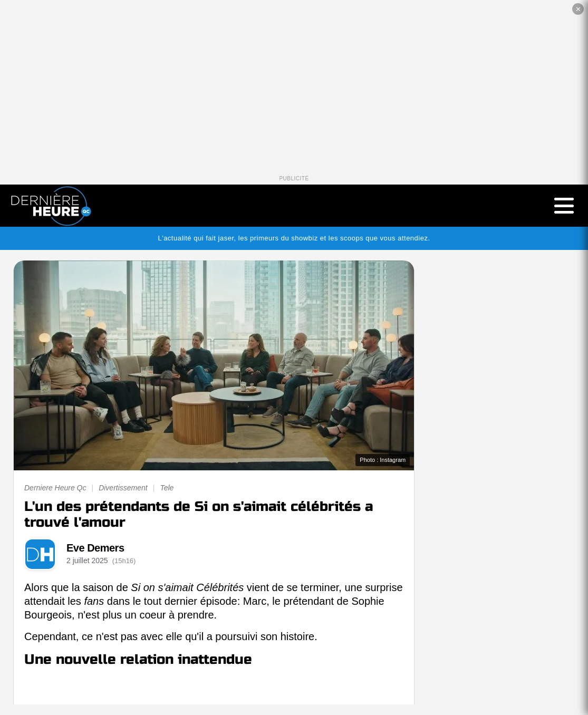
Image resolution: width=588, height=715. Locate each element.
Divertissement (123, 488)
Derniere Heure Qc (55, 488)
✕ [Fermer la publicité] (578, 9)
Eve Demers (95, 548)
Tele (167, 488)
